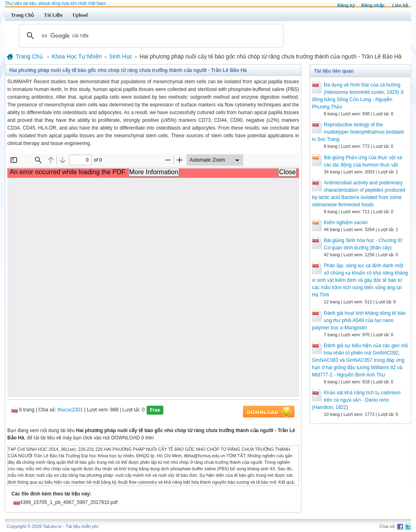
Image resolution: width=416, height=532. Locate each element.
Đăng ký (346, 5)
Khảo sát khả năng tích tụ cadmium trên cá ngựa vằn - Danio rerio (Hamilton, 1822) (356, 400)
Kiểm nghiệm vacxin (346, 223)
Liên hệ (400, 5)
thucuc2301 (70, 410)
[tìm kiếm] (150, 36)
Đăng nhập (373, 5)
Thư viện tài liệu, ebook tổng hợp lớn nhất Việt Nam (55, 3)
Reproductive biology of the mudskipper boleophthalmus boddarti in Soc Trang (358, 132)
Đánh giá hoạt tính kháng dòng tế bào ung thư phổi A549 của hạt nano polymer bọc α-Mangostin (359, 320)
